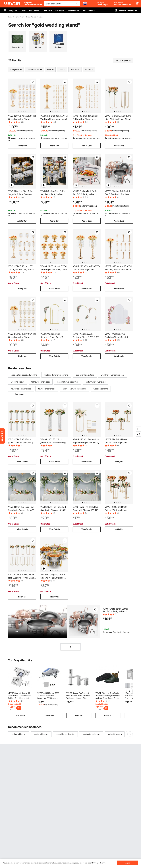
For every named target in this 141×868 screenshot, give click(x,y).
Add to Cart (22, 146)
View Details (54, 288)
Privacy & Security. (99, 863)
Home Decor (19, 17)
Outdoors (58, 47)
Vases (41, 17)
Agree (128, 863)
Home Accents (31, 17)
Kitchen (38, 47)
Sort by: (118, 60)
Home (10, 17)
